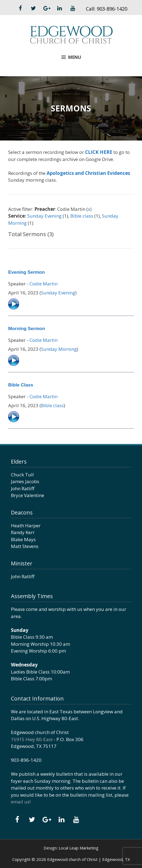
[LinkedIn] (60, 8)
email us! (21, 802)
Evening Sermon (26, 272)
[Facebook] (20, 8)
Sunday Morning (59, 349)
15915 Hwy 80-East (32, 739)
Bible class (82, 216)
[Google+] (47, 8)
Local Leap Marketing (78, 848)
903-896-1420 (112, 9)
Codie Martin (43, 284)
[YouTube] (73, 8)
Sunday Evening (44, 216)
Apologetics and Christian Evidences (88, 173)
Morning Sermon (27, 329)
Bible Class (21, 385)
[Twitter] (34, 8)
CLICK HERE (99, 152)
